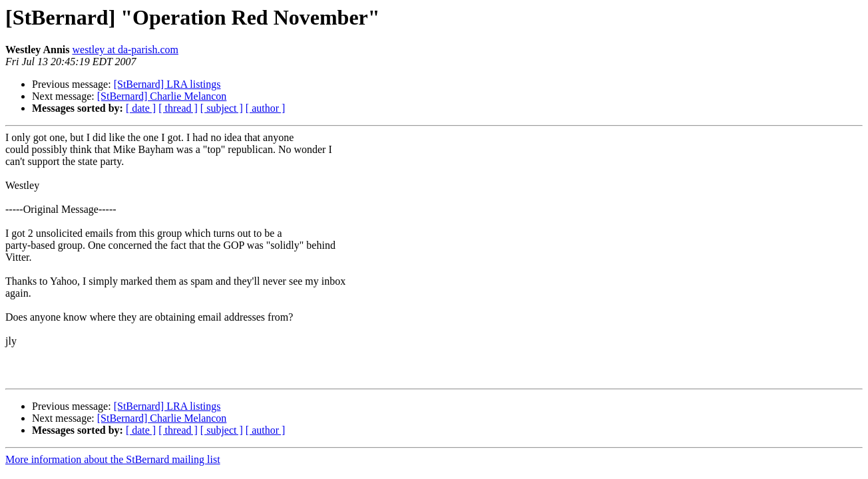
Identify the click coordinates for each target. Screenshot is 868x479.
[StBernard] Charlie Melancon (162, 96)
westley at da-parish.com (125, 50)
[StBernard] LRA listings (167, 84)
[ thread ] (178, 108)
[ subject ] (222, 108)
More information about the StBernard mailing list (113, 459)
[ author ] (266, 108)
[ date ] (141, 108)
